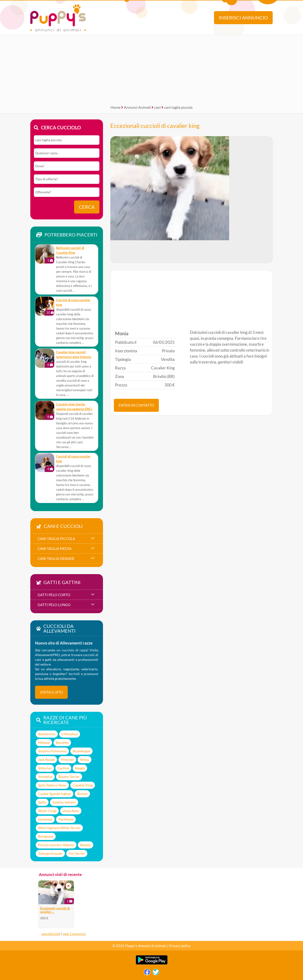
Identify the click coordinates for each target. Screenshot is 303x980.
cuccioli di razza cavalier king (73, 302)
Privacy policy (180, 946)
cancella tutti (51, 934)
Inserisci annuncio (243, 18)
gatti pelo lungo (54, 605)
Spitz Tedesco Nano (52, 785)
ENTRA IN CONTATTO (136, 405)
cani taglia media (55, 549)
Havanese (45, 819)
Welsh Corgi (47, 811)
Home (116, 107)
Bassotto (62, 742)
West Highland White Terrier (59, 828)
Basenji (86, 845)
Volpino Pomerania (52, 751)
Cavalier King (83, 785)
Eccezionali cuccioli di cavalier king (155, 126)
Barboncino (47, 734)
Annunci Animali (137, 107)
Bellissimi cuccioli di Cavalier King (70, 250)
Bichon (82, 794)
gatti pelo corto (54, 595)
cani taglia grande (56, 558)
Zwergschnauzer (50, 853)
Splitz (42, 802)
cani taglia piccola (178, 107)
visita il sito (51, 692)
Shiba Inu (45, 768)
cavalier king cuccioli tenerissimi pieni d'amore (74, 355)
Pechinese (66, 819)
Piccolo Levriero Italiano (56, 845)
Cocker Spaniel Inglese (55, 794)
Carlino (63, 768)
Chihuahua (70, 734)
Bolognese (46, 836)
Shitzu (85, 760)
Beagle (80, 768)
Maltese (44, 742)
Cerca (87, 207)
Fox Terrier (77, 853)
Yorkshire (45, 777)
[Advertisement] (151, 68)
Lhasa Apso (71, 811)
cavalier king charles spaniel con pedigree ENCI (74, 407)
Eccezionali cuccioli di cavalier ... (55, 910)
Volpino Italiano (64, 802)
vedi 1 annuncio (74, 934)
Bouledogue (81, 751)
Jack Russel (46, 760)
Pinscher (67, 760)
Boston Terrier (69, 777)
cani (157, 107)
